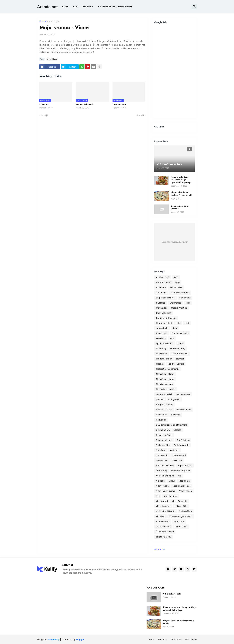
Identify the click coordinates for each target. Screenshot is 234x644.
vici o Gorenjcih (179, 501)
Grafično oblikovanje (166, 318)
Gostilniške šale (164, 313)
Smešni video (183, 440)
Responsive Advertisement (174, 242)
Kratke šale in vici (180, 333)
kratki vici (161, 338)
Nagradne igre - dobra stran (115, 7)
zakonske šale (163, 526)
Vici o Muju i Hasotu (166, 511)
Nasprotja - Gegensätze (168, 369)
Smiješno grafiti (181, 445)
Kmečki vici (162, 333)
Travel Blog (162, 471)
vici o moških (181, 506)
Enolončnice (175, 303)
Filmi (188, 303)
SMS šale (161, 450)
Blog (178, 282)
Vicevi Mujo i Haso (182, 486)
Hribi (178, 323)
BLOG (75, 7)
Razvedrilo (161, 420)
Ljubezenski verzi (165, 343)
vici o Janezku (163, 506)
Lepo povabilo (119, 104)
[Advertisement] (174, 71)
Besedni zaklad (164, 282)
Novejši (45, 115)
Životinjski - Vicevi (165, 532)
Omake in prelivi (164, 394)
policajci (160, 399)
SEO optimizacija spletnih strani (171, 425)
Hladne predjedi (164, 323)
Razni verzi (161, 415)
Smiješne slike (163, 445)
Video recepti (163, 521)
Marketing (161, 348)
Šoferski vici (162, 460)
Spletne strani (179, 455)
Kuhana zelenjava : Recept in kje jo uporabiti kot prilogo (181, 180)
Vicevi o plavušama (166, 491)
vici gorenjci (162, 501)
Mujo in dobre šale (85, 104)
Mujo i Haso (54, 21)
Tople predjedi (185, 465)
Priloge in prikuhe (165, 404)
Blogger (80, 639)
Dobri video (185, 298)
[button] (194, 7)
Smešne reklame (164, 440)
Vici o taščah (186, 511)
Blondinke (161, 287)
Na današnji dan (164, 359)
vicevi (172, 481)
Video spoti (179, 521)
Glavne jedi (161, 308)
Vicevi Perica (185, 491)
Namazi (180, 359)
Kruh (172, 338)
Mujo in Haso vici (180, 354)
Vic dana (160, 481)
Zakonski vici (181, 526)
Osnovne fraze (183, 394)
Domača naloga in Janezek (180, 207)
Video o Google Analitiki (181, 516)
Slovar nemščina (164, 435)
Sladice (178, 430)
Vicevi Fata (184, 481)
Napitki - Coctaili (176, 364)
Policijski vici (174, 399)
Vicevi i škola (162, 486)
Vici (158, 496)
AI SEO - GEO (163, 277)
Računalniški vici (164, 410)
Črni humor (161, 293)
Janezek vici (162, 328)
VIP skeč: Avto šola (172, 594)
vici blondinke (171, 496)
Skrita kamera (163, 430)
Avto (176, 277)
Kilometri (44, 104)
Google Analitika (179, 308)
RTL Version (191, 639)
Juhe (175, 328)
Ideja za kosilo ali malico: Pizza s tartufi (181, 194)
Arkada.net (47, 7)
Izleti (187, 323)
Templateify (54, 639)
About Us (163, 639)
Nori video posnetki (166, 389)
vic (180, 476)
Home (65, 7)
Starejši (140, 115)
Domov (43, 21)
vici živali (161, 516)
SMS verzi (174, 450)
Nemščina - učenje (165, 379)
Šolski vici (177, 460)
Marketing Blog (178, 348)
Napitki (160, 364)
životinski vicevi (164, 537)
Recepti (87, 7)
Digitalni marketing (180, 293)
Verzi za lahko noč (165, 476)
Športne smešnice (165, 465)
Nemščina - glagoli (165, 374)
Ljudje (180, 343)
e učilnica (161, 303)
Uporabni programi (180, 471)
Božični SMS (176, 287)
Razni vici (176, 415)
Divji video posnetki (166, 298)
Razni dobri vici (184, 410)
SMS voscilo (162, 455)
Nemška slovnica (164, 384)
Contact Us (176, 639)
